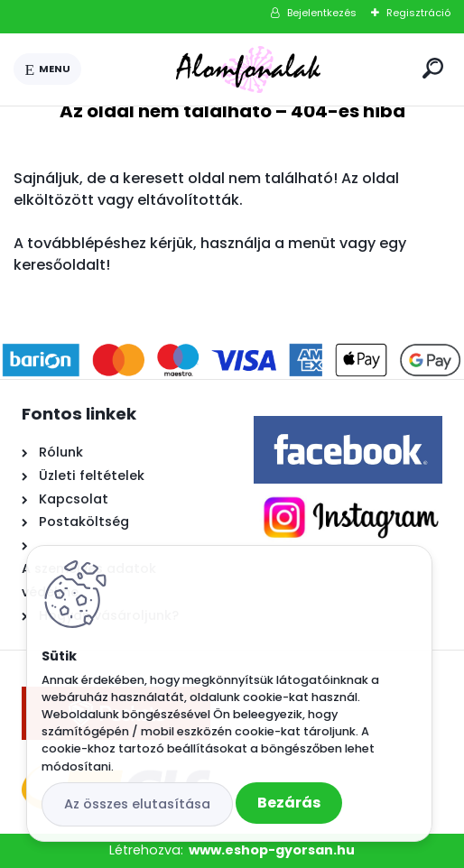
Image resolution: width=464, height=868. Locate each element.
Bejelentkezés (322, 13)
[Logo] (248, 69)
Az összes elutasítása (137, 804)
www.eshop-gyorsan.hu (272, 850)
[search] (433, 68)
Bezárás (289, 803)
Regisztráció (418, 13)
